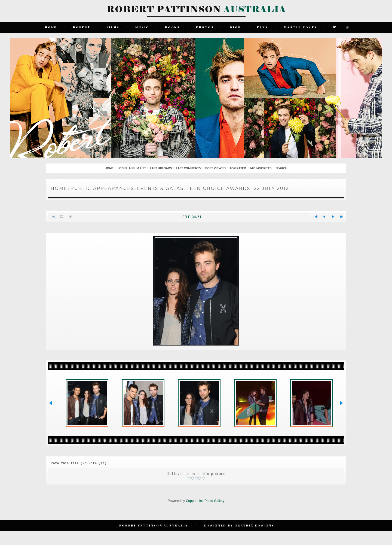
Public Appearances (102, 188)
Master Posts (300, 27)
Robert (82, 27)
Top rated (238, 168)
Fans (262, 27)
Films (113, 27)
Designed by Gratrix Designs (239, 525)
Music (142, 27)
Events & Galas (160, 188)
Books (172, 27)
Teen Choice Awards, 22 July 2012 (238, 188)
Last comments (188, 168)
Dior (235, 27)
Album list (137, 168)
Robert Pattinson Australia (154, 525)
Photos (205, 27)
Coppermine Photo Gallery (205, 501)
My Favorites (261, 168)
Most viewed (215, 168)
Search (281, 168)
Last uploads (161, 168)
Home (51, 27)
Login (122, 168)
